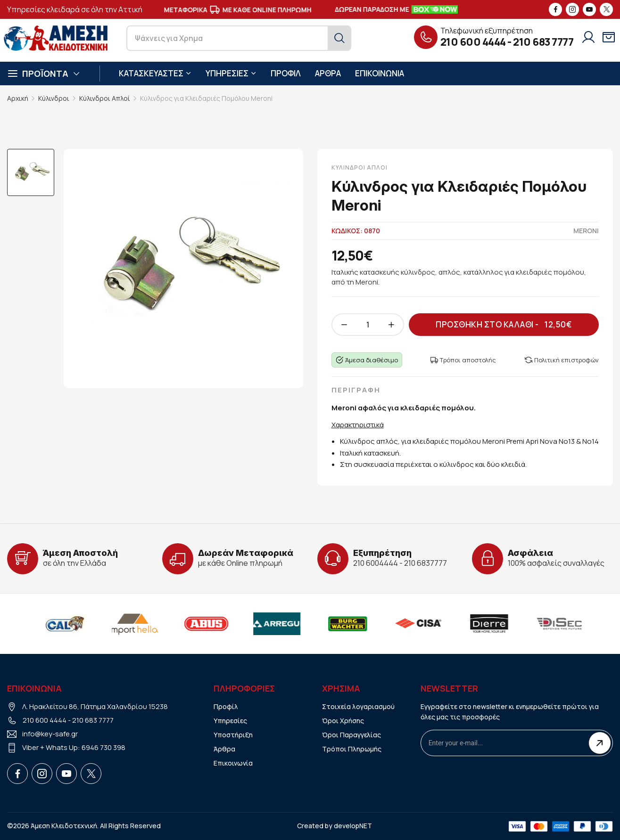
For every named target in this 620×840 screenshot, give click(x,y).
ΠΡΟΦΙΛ (286, 73)
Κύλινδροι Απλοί (105, 98)
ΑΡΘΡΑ (328, 73)
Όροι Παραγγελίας (351, 735)
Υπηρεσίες (230, 721)
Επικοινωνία (233, 763)
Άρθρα (224, 749)
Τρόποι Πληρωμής (352, 749)
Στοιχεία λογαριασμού (358, 706)
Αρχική (18, 98)
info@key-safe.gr (50, 734)
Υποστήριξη (233, 735)
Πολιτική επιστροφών (562, 360)
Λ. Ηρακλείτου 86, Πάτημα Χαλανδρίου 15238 (95, 706)
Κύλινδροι (54, 98)
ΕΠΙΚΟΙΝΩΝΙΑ (380, 73)
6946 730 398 (103, 747)
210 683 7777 (543, 42)
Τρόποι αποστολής (463, 360)
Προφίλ (226, 706)
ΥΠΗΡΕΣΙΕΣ (231, 73)
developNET (353, 826)
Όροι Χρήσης (343, 721)
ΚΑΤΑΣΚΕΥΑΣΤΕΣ (155, 73)
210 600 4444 (473, 42)
